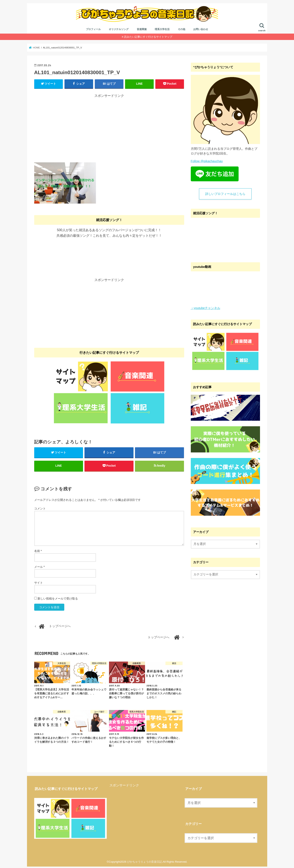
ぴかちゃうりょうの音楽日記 (145, 863)
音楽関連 (142, 30)
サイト (39, 584)
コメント (40, 510)
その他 (182, 30)
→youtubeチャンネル (206, 309)
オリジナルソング (119, 30)
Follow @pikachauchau (207, 162)
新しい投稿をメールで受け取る (58, 600)
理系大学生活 (162, 30)
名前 (38, 552)
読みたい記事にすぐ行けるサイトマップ (148, 38)
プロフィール (93, 30)
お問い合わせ (201, 30)
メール (39, 568)
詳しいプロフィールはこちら (225, 195)
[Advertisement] (109, 128)
